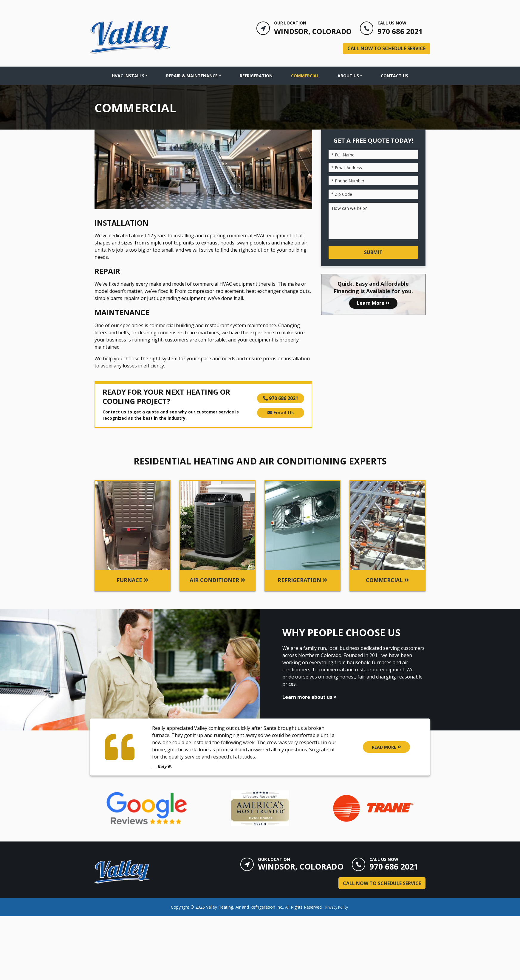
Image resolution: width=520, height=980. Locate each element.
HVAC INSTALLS (128, 76)
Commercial (305, 76)
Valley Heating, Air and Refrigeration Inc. (244, 907)
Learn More (373, 303)
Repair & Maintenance (192, 76)
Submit (373, 252)
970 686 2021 (281, 398)
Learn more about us (309, 697)
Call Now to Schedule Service (386, 48)
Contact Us (394, 76)
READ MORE (386, 747)
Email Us (281, 413)
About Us (348, 76)
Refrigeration (256, 76)
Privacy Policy (337, 907)
